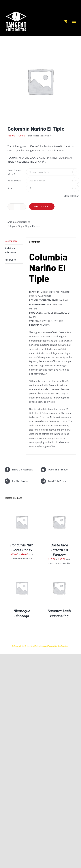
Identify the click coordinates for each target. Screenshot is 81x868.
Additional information (11, 250)
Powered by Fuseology (40, 649)
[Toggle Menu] (74, 21)
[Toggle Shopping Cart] (65, 21)
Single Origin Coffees (29, 226)
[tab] (14, 241)
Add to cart (42, 207)
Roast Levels (14, 181)
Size (10, 188)
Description (11, 241)
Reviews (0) (10, 260)
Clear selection (72, 196)
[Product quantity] (17, 207)
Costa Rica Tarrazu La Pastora (59, 550)
